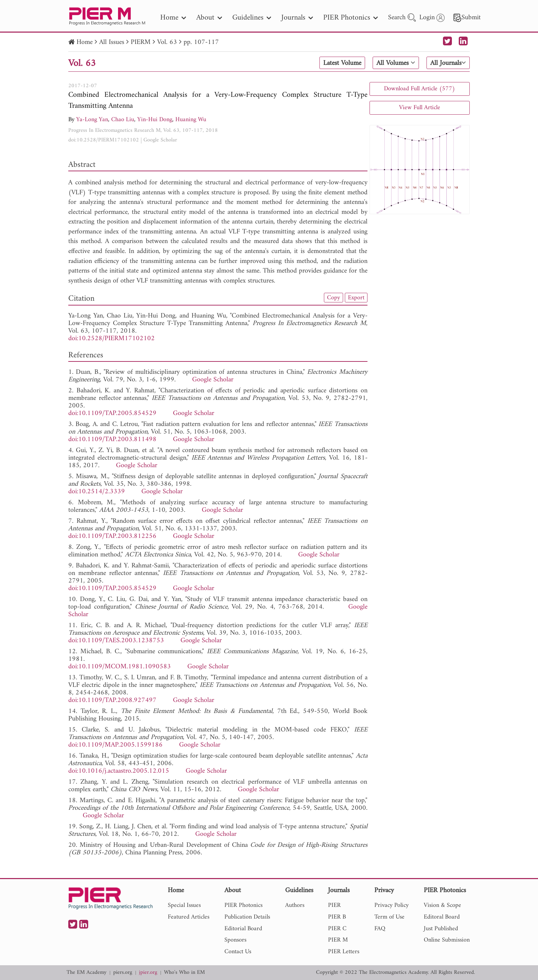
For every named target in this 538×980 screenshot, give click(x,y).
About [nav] (209, 18)
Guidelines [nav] (252, 18)
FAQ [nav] (380, 929)
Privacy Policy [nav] (391, 905)
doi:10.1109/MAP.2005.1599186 (115, 745)
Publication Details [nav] (247, 917)
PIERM (141, 42)
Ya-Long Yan (92, 120)
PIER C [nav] (337, 929)
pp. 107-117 (201, 42)
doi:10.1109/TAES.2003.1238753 (116, 641)
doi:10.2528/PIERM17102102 (104, 140)
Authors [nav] (295, 905)
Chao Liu (123, 120)
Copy (334, 298)
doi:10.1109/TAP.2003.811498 (112, 440)
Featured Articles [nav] (189, 917)
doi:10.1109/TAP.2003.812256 (112, 536)
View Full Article (420, 108)
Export (356, 298)
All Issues (112, 42)
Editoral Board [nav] (442, 917)
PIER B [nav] (337, 917)
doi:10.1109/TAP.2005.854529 (112, 413)
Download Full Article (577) (419, 89)
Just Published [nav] (441, 929)
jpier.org (148, 973)
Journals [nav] (297, 18)
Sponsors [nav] (235, 940)
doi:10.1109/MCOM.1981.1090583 (120, 667)
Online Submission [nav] (447, 940)
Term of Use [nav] (389, 917)
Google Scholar (160, 140)
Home (85, 42)
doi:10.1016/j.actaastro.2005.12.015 (119, 771)
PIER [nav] (334, 905)
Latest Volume (342, 63)
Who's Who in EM (184, 973)
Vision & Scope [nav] (442, 905)
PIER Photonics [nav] (350, 18)
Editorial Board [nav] (243, 929)
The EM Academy (86, 973)
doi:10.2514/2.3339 (97, 492)
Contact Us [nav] (238, 952)
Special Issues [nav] (184, 905)
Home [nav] (173, 18)
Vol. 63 (167, 42)
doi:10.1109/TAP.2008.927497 (112, 700)
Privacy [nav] (384, 891)
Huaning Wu (191, 120)
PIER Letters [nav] (344, 952)
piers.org (123, 973)
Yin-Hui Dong (155, 120)
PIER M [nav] (338, 940)
